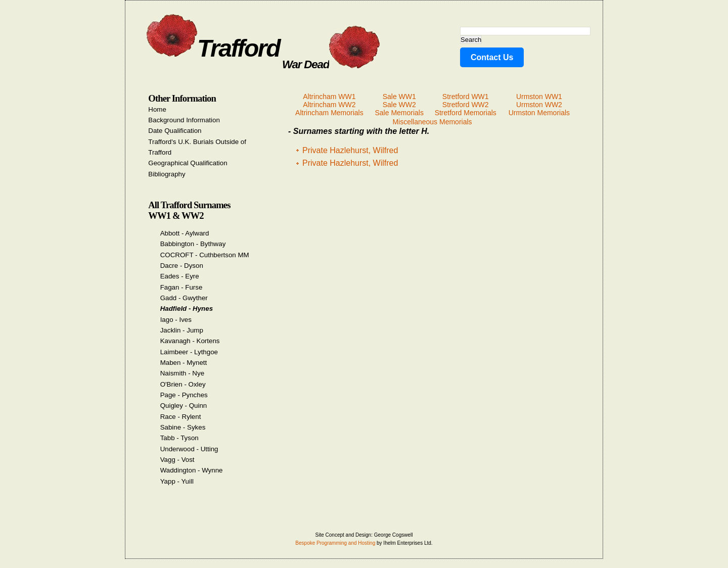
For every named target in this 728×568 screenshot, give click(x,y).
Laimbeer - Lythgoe (189, 352)
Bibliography (167, 174)
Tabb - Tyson (179, 438)
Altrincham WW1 (329, 97)
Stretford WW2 (466, 105)
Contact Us (492, 57)
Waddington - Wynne (192, 470)
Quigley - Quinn (184, 406)
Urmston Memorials (539, 113)
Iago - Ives (176, 320)
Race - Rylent (181, 417)
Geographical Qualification (188, 163)
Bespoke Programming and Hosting (335, 543)
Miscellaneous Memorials (432, 122)
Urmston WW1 (539, 97)
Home (157, 109)
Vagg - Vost (177, 460)
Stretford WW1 (466, 97)
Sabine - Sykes (183, 427)
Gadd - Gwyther (184, 298)
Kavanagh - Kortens (190, 341)
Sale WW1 (399, 97)
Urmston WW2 (539, 105)
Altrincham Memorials (329, 113)
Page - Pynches (184, 395)
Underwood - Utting (189, 449)
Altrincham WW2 (329, 105)
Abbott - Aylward (185, 233)
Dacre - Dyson (182, 266)
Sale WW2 (399, 105)
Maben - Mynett (184, 363)
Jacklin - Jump (182, 330)
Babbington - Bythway (193, 244)
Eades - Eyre (180, 276)
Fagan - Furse (181, 287)
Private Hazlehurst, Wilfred (350, 150)
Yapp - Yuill (177, 481)
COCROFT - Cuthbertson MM (205, 255)
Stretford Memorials (466, 113)
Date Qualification (175, 131)
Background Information (184, 120)
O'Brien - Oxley (183, 384)
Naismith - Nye (182, 373)
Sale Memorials (399, 113)
